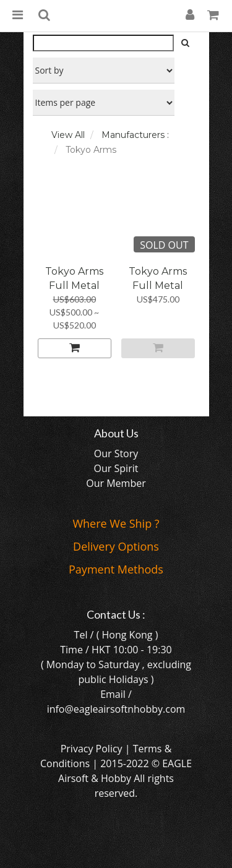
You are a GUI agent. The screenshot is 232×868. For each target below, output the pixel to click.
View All (68, 135)
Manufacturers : (135, 135)
